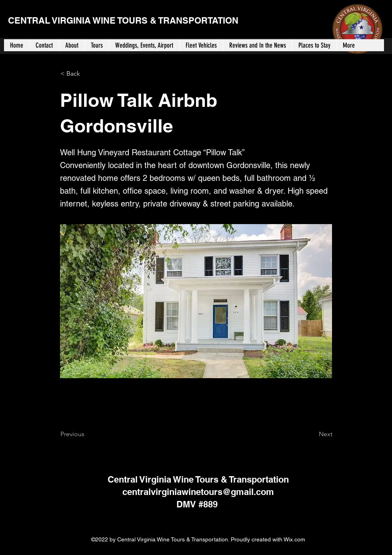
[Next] (312, 434)
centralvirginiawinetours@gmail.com (198, 492)
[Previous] (87, 434)
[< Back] (87, 74)
